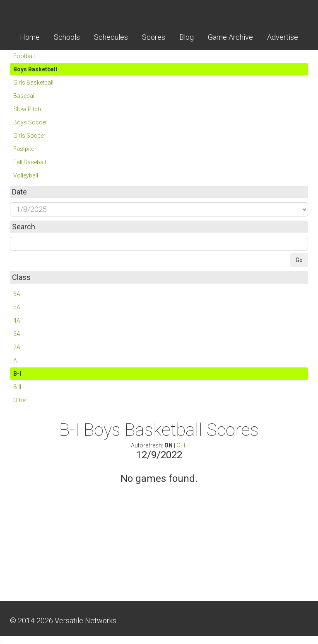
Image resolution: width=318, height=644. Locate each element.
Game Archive (230, 37)
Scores (154, 37)
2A (17, 347)
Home (30, 37)
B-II (17, 387)
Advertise (283, 37)
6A (17, 294)
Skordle (159, 12)
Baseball (24, 96)
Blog (187, 37)
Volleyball (26, 175)
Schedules (111, 37)
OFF (182, 445)
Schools (67, 37)
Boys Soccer (30, 122)
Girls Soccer (29, 136)
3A (17, 334)
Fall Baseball (30, 162)
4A (17, 321)
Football (24, 56)
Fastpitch (25, 149)
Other (20, 400)
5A (17, 307)
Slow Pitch (27, 109)
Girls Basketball (33, 83)
